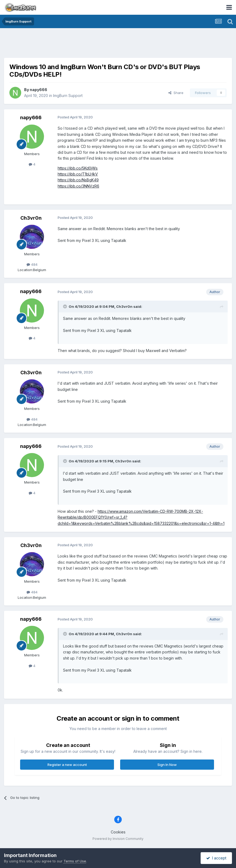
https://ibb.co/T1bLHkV (78, 174)
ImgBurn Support (68, 96)
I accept (216, 858)
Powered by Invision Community (118, 839)
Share (176, 93)
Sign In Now (167, 765)
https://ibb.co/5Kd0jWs (78, 168)
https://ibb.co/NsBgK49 (78, 180)
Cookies (118, 832)
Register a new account (67, 765)
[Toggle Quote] (65, 306)
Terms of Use (75, 861)
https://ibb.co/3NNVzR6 (78, 186)
